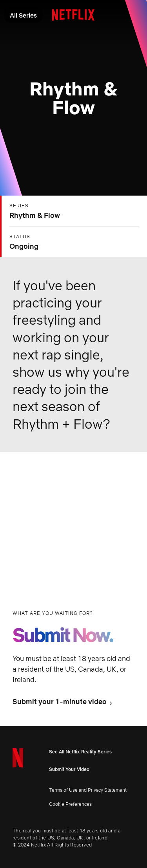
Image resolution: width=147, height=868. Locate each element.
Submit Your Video (69, 769)
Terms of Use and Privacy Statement (88, 790)
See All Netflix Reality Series (80, 752)
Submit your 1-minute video (60, 702)
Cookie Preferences (70, 804)
